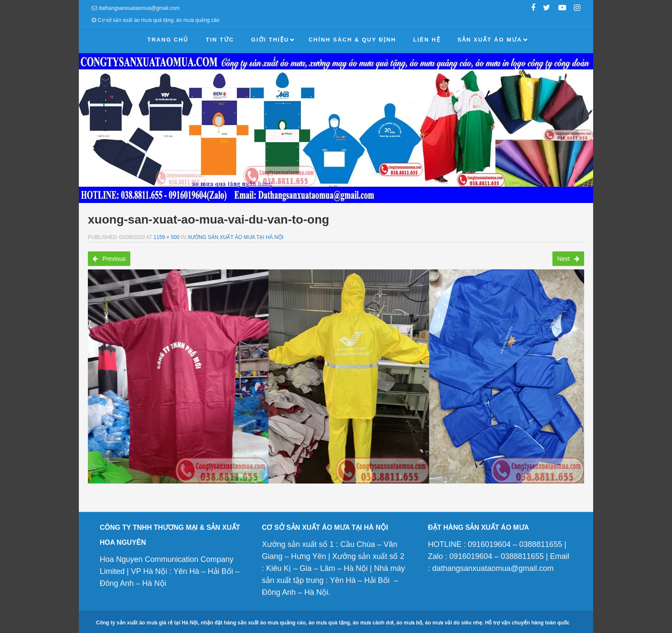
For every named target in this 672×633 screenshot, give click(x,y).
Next (568, 259)
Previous (109, 259)
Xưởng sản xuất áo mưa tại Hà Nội (235, 237)
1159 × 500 (166, 237)
